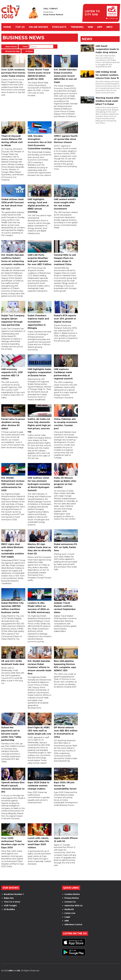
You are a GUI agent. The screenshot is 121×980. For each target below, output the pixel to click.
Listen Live (70, 913)
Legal (67, 917)
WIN (90, 27)
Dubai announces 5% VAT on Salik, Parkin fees (66, 541)
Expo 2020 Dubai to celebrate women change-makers (40, 779)
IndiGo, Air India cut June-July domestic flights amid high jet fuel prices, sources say (40, 419)
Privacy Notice (72, 898)
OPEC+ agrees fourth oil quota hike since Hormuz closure (66, 132)
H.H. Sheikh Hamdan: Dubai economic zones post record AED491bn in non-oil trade (66, 69)
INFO (110, 27)
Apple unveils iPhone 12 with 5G (66, 833)
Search (55, 46)
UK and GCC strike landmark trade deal (13, 656)
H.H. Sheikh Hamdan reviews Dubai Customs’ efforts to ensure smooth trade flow (40, 661)
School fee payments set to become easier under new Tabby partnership (13, 727)
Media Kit (69, 909)
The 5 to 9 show (12, 902)
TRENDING (77, 27)
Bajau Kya (9, 898)
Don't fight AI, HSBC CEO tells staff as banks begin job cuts (40, 724)
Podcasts (59, 27)
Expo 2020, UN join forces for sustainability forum (66, 779)
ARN (67, 921)
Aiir (19, 971)
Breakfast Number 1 (14, 894)
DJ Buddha (9, 909)
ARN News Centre (73, 925)
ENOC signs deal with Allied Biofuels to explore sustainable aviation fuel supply (13, 544)
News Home (11, 46)
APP (100, 27)
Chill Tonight (10, 906)
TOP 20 (20, 27)
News (87, 39)
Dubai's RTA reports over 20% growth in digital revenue (66, 312)
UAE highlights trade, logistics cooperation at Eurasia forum (40, 366)
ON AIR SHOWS (38, 27)
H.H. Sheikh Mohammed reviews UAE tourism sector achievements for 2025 (13, 477)
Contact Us (70, 902)
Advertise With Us (73, 906)
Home (7, 27)
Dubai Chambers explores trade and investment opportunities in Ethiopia (40, 315)
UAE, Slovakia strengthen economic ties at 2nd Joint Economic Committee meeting (40, 136)
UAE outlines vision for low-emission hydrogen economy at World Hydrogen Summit (40, 477)
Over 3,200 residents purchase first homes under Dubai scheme (13, 66)
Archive (29, 51)
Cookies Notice (72, 894)
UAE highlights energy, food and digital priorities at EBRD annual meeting (40, 199)
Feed (25, 46)
